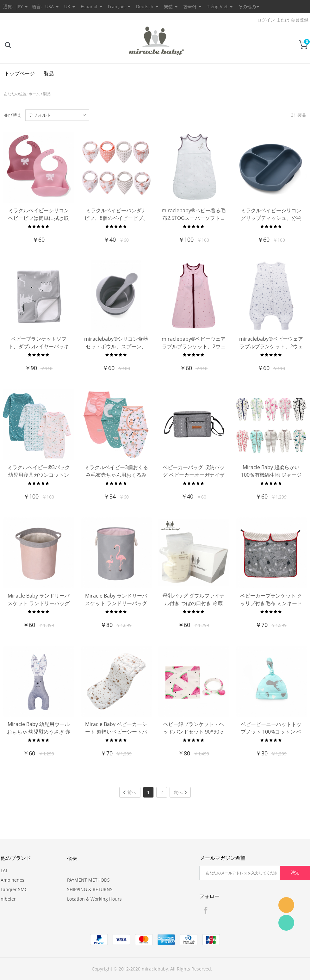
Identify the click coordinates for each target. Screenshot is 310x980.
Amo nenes (12, 880)
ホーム (34, 94)
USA (50, 6)
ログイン (266, 20)
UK (67, 6)
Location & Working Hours (94, 899)
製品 (49, 73)
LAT (4, 870)
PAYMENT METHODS (88, 880)
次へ (180, 792)
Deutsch (145, 6)
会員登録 (300, 20)
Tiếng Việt (217, 6)
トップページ (20, 73)
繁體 (168, 6)
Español (89, 6)
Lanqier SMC (14, 889)
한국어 (190, 6)
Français (117, 6)
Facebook (206, 910)
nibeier (8, 899)
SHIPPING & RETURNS (90, 889)
